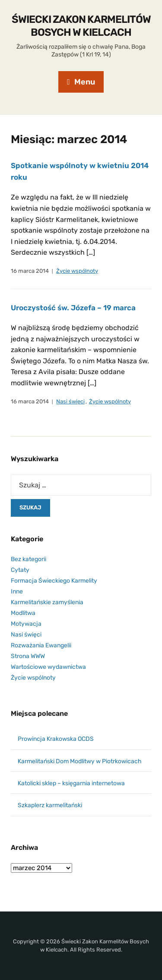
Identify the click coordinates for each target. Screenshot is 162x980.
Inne (17, 591)
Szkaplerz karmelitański (50, 805)
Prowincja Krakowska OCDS (56, 739)
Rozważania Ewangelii (41, 645)
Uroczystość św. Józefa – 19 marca (73, 308)
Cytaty (20, 570)
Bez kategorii (29, 559)
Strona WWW (28, 656)
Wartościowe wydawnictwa (48, 667)
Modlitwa (23, 613)
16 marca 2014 (30, 271)
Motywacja (26, 624)
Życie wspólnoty (77, 271)
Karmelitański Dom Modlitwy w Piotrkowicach (80, 761)
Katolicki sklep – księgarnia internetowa (71, 783)
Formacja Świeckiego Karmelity (54, 581)
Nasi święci (70, 401)
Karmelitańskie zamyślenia (47, 602)
